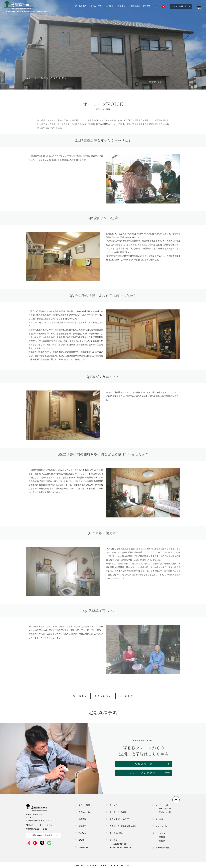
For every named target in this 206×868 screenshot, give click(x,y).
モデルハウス (96, 6)
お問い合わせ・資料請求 (140, 6)
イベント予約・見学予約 (76, 6)
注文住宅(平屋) (120, 844)
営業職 (162, 837)
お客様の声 (81, 847)
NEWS (79, 840)
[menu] (199, 6)
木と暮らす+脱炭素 (116, 812)
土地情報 (110, 6)
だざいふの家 (165, 812)
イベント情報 (82, 805)
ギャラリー (112, 840)
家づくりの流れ (114, 833)
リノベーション (160, 805)
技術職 (162, 841)
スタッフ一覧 (159, 826)
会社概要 (157, 819)
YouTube (80, 833)
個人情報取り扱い (161, 848)
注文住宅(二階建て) (122, 847)
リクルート (158, 833)
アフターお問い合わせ (181, 6)
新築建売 (121, 6)
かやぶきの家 (165, 809)
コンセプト (112, 805)
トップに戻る (103, 696)
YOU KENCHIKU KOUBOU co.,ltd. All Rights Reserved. (108, 865)
